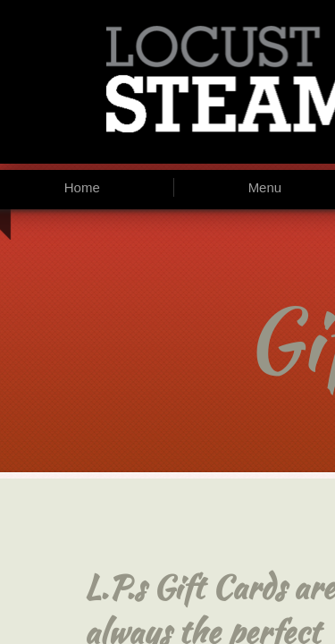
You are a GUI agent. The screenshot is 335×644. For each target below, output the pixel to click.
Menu (265, 187)
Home (82, 187)
